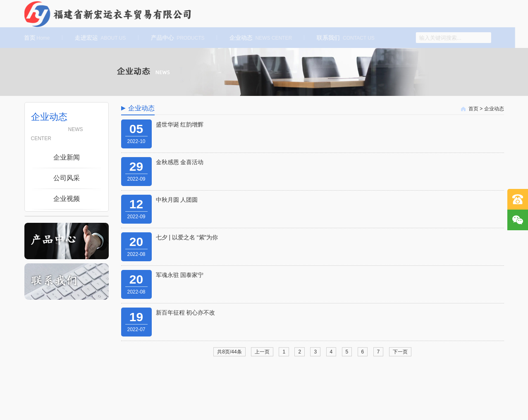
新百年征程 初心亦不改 (186, 313)
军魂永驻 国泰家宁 (180, 275)
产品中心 (176, 38)
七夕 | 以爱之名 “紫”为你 (187, 237)
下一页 (400, 352)
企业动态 (259, 38)
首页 (35, 38)
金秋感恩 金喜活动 (180, 162)
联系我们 (344, 38)
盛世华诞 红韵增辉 (180, 124)
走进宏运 (99, 38)
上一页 (262, 352)
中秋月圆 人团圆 (177, 200)
